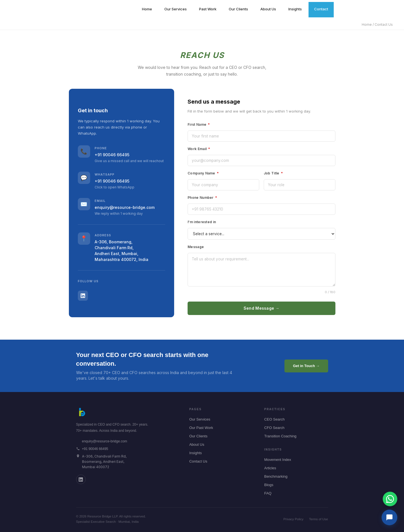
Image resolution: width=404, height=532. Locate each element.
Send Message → (261, 308)
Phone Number (202, 198)
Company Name (203, 173)
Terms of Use (319, 519)
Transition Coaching (280, 436)
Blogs (269, 485)
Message (196, 247)
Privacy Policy (293, 519)
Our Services (176, 9)
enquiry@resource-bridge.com (125, 207)
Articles (270, 468)
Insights (295, 9)
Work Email (199, 149)
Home (147, 9)
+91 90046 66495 (112, 155)
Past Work (208, 9)
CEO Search (275, 419)
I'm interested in (202, 222)
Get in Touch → (306, 366)
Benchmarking (276, 476)
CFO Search (274, 428)
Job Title (273, 173)
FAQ (268, 493)
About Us (268, 9)
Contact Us (198, 461)
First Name (199, 124)
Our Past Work (201, 428)
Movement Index (278, 460)
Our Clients (238, 9)
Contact (321, 9)
